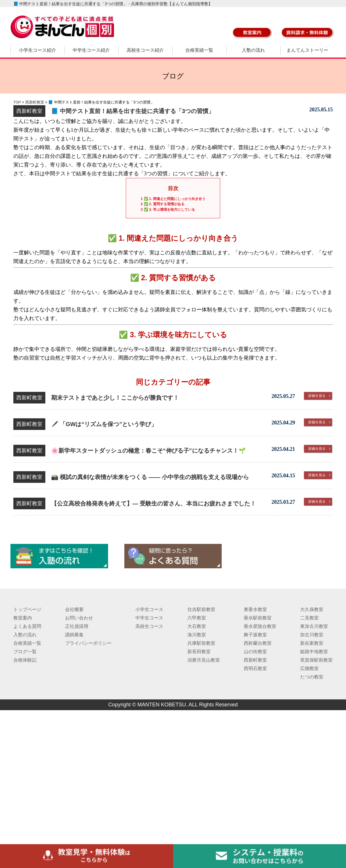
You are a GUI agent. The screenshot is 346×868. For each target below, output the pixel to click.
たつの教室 (312, 677)
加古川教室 (312, 635)
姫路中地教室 (314, 652)
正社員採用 (77, 626)
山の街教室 (255, 652)
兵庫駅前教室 (201, 643)
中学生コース (149, 618)
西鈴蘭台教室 (258, 643)
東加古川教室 (314, 626)
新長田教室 (199, 652)
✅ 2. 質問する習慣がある (162, 204)
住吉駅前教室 (201, 609)
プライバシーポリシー (88, 643)
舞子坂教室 (255, 635)
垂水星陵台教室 (260, 626)
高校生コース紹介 (145, 50)
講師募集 (74, 635)
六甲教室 (197, 618)
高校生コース (149, 626)
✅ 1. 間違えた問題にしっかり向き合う (173, 199)
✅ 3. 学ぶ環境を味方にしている (168, 210)
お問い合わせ (79, 618)
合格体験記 (25, 660)
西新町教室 (255, 660)
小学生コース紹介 (37, 50)
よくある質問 (27, 626)
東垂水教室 (255, 609)
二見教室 (309, 618)
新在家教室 (312, 643)
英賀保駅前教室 (316, 660)
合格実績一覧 (199, 50)
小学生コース (149, 609)
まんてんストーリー (307, 50)
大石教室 (197, 626)
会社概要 (74, 609)
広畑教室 (309, 668)
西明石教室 (255, 668)
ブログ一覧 (25, 652)
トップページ (27, 609)
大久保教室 (312, 609)
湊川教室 (197, 635)
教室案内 (23, 618)
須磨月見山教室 (204, 660)
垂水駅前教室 (258, 618)
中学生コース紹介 (91, 50)
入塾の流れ (253, 50)
